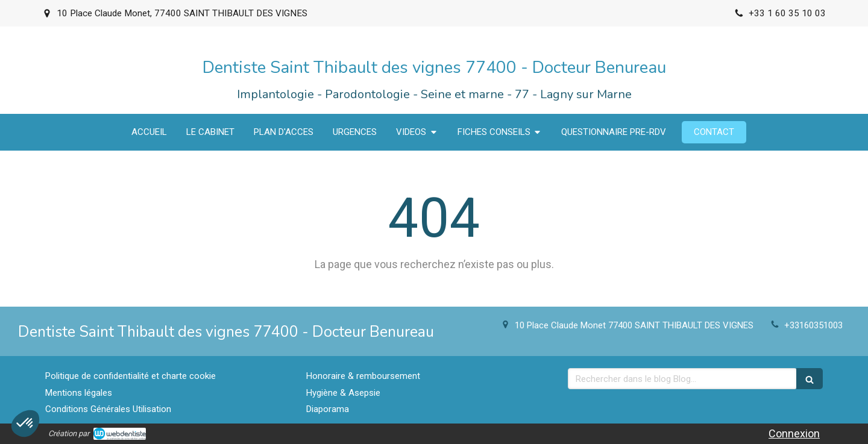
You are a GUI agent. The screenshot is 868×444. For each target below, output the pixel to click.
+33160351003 (813, 325)
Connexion (794, 433)
